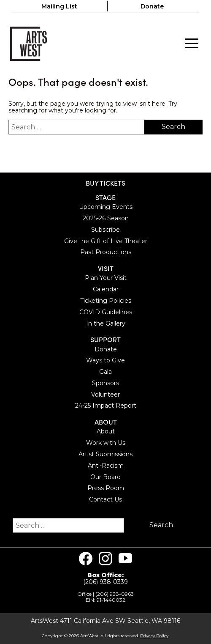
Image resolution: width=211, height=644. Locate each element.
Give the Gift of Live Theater (106, 241)
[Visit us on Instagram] (105, 559)
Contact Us (105, 499)
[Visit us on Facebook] (86, 559)
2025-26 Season (106, 218)
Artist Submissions (105, 454)
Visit (106, 268)
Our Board (105, 477)
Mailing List (59, 6)
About (106, 422)
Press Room (106, 488)
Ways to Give (105, 360)
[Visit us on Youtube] (125, 559)
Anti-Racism (106, 466)
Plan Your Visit (106, 278)
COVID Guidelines (106, 312)
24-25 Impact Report (106, 406)
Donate (152, 6)
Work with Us (106, 443)
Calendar (106, 289)
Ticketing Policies (106, 301)
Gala (105, 372)
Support (105, 339)
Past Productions (106, 252)
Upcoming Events (106, 207)
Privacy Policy (154, 636)
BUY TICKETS (105, 183)
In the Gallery (106, 323)
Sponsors (105, 383)
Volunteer (105, 395)
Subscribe (105, 230)
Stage (105, 197)
